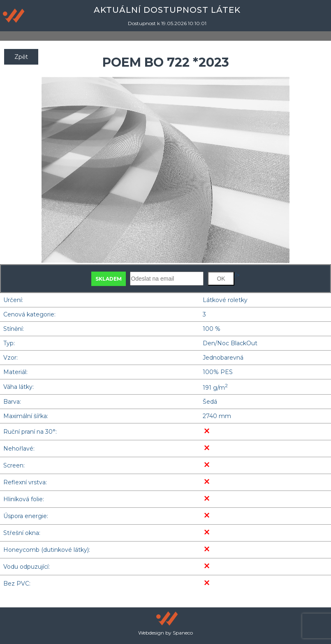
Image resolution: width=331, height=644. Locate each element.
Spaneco (183, 633)
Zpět (21, 57)
